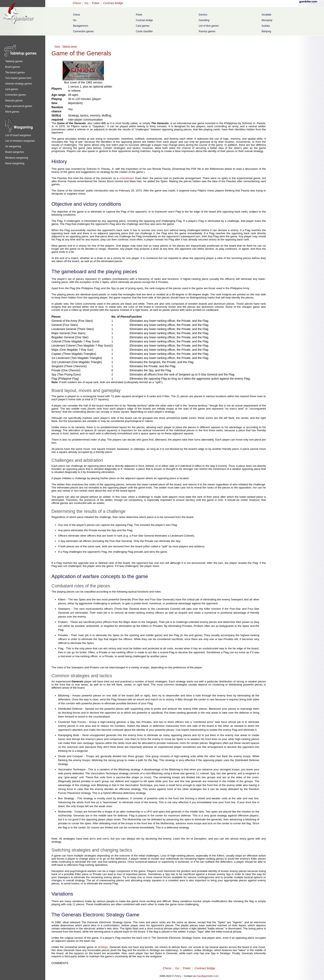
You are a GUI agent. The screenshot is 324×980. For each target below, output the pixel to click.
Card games (143, 26)
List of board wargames (18, 135)
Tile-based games (15, 72)
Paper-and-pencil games (19, 106)
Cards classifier (144, 31)
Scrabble (266, 15)
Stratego (103, 947)
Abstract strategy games (18, 84)
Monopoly (267, 20)
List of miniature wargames (20, 141)
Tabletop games (14, 61)
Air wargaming (13, 146)
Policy (178, 976)
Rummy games (207, 31)
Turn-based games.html (18, 78)
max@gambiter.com (208, 976)
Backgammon (80, 26)
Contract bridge (113, 3)
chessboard (127, 178)
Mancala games (14, 101)
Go (86, 3)
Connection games (83, 31)
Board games (13, 67)
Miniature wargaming (17, 158)
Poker (96, 3)
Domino (203, 15)
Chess (77, 3)
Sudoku (266, 26)
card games (12, 89)
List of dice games (209, 26)
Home (57, 46)
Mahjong (266, 31)
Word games (12, 112)
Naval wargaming (15, 163)
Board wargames (15, 152)
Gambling (204, 20)
